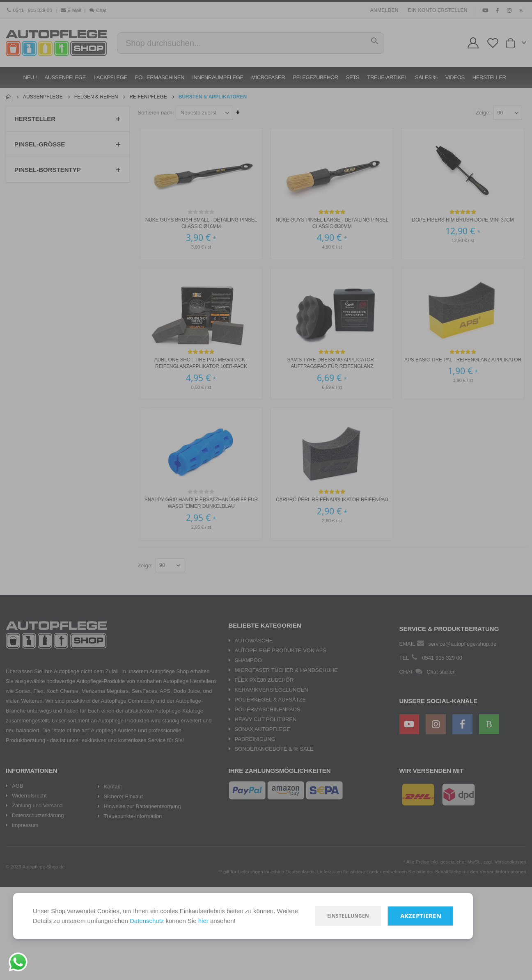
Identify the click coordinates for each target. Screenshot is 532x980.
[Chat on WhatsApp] (18, 962)
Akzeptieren (421, 916)
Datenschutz (147, 921)
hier (203, 921)
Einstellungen (348, 916)
